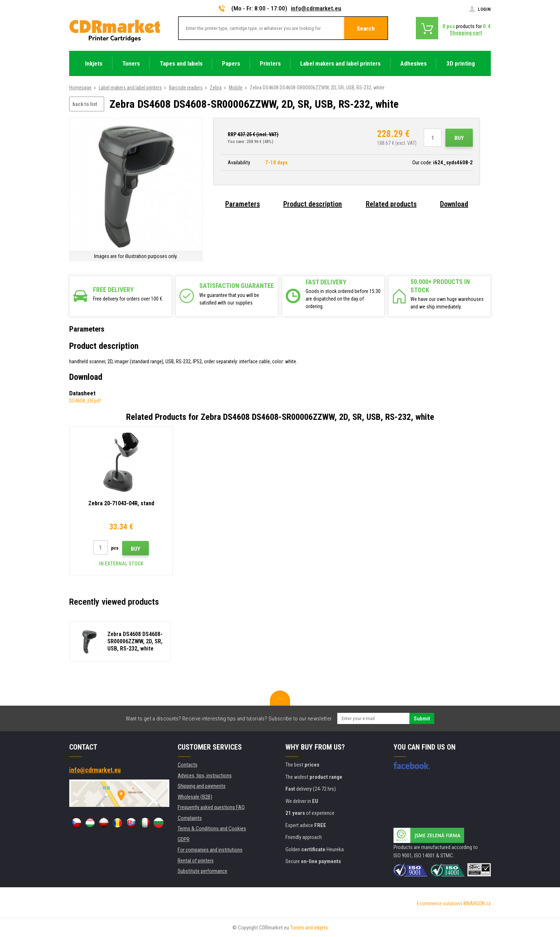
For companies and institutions (210, 850)
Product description (313, 204)
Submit (422, 719)
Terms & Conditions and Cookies (212, 829)
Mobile (236, 88)
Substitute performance (203, 871)
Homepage (80, 88)
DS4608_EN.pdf (85, 401)
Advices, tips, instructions (205, 776)
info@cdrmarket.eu (316, 8)
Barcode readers (186, 88)
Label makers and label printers (130, 88)
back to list (85, 104)
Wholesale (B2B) (195, 797)
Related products (391, 204)
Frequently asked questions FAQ (211, 807)
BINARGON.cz (477, 903)
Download (454, 204)
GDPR (184, 839)
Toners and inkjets (309, 928)
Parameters (243, 204)
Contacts (188, 765)
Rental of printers (196, 861)
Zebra (216, 88)
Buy (459, 138)
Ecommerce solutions (440, 903)
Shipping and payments (202, 786)
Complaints (190, 818)
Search (366, 28)
